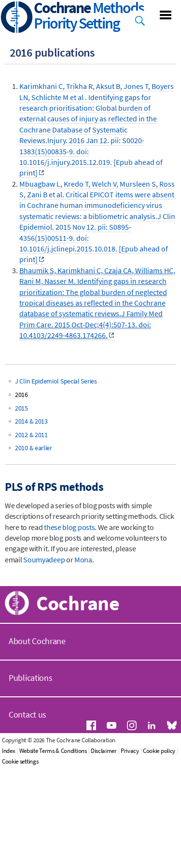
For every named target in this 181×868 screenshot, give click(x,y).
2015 (21, 408)
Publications (30, 678)
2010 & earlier (34, 448)
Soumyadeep (44, 559)
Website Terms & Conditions (53, 751)
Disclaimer (104, 751)
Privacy (130, 751)
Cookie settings (20, 761)
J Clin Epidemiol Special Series (56, 381)
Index (9, 751)
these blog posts (69, 527)
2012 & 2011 (31, 435)
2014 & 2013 (31, 421)
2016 (21, 395)
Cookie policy (159, 751)
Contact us (28, 714)
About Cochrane (37, 641)
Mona (83, 559)
